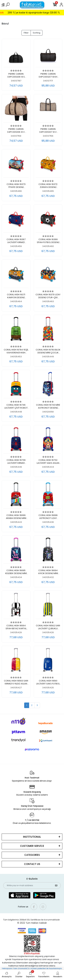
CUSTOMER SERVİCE (32, 846)
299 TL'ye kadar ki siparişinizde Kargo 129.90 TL (37, 13)
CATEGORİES (32, 855)
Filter (26, 33)
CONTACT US (32, 864)
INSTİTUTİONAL (32, 837)
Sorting (37, 33)
